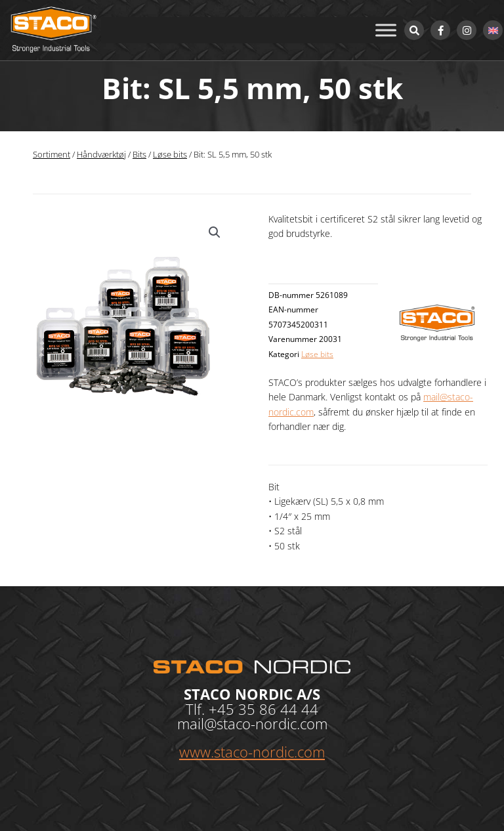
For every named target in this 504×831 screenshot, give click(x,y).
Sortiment (52, 155)
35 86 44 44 (278, 709)
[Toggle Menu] (386, 30)
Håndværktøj (101, 155)
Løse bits (170, 155)
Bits (139, 155)
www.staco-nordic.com (252, 752)
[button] (215, 232)
